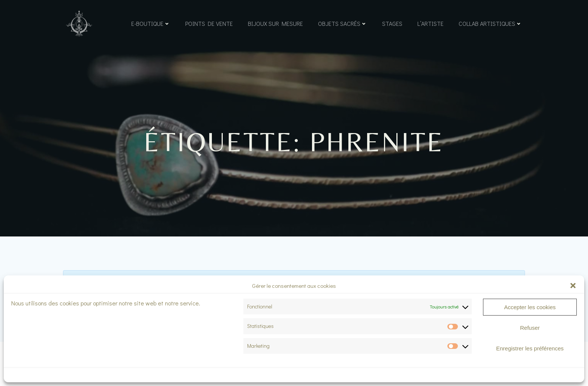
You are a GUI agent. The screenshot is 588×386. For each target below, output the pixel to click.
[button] (573, 286)
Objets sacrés (343, 23)
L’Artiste (430, 23)
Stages (392, 23)
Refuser (530, 328)
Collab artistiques (490, 23)
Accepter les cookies (530, 307)
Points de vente (209, 23)
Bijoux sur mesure (275, 23)
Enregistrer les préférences (530, 348)
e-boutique (151, 23)
